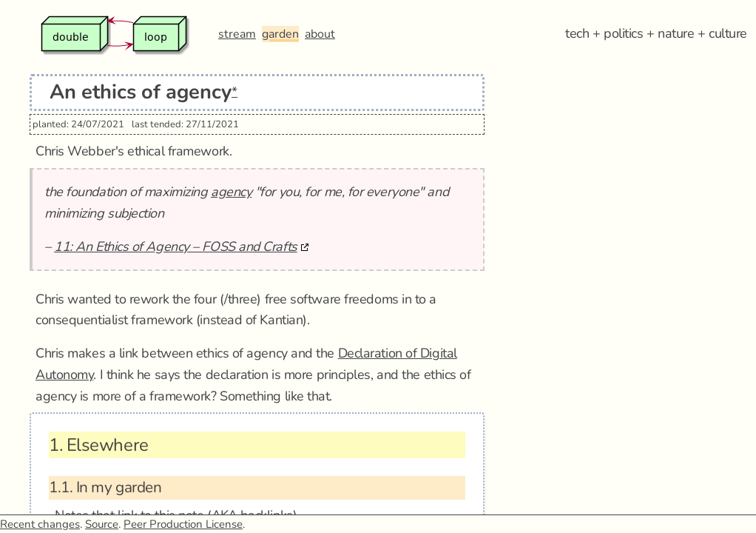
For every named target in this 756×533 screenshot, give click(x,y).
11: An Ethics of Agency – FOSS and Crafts (176, 247)
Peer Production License (183, 524)
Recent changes (40, 524)
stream (237, 34)
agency (231, 192)
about (320, 34)
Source (102, 524)
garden (280, 34)
